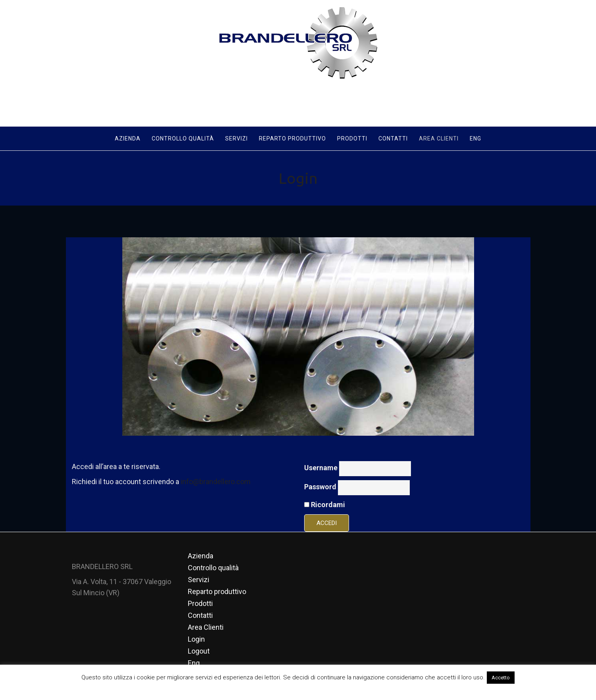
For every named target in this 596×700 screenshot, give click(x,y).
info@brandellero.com (216, 481)
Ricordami (325, 504)
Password (320, 486)
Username (321, 467)
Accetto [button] (501, 678)
